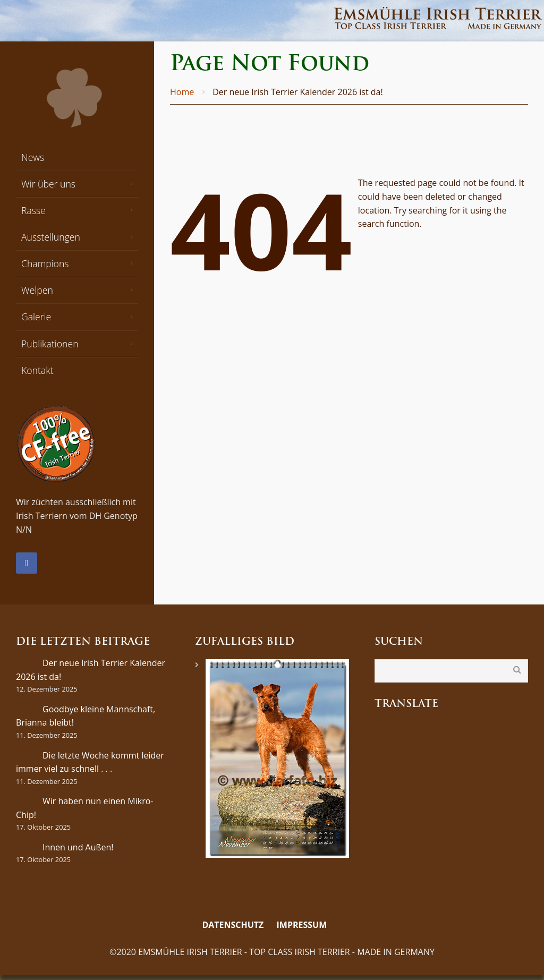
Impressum (302, 925)
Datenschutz (233, 925)
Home (182, 92)
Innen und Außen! (78, 847)
